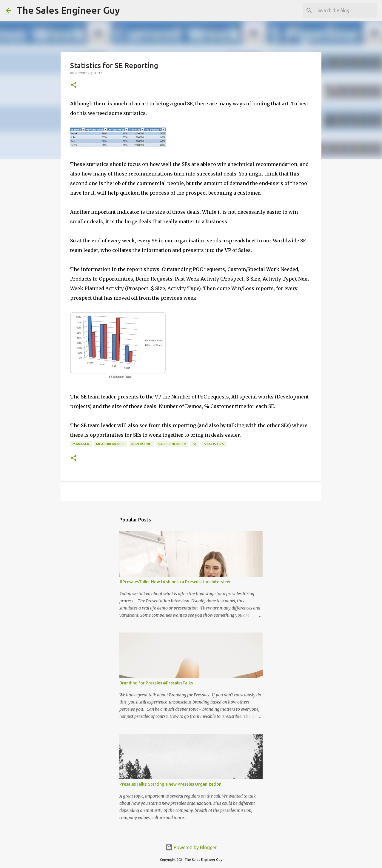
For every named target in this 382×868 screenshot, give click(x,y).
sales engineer (172, 444)
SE (195, 444)
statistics (214, 444)
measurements (110, 444)
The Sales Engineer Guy (68, 10)
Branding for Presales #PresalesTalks (156, 683)
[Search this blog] (346, 10)
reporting (141, 444)
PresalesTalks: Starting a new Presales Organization (170, 784)
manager (81, 444)
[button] (74, 85)
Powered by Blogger (191, 847)
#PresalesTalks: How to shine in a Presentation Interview (175, 582)
